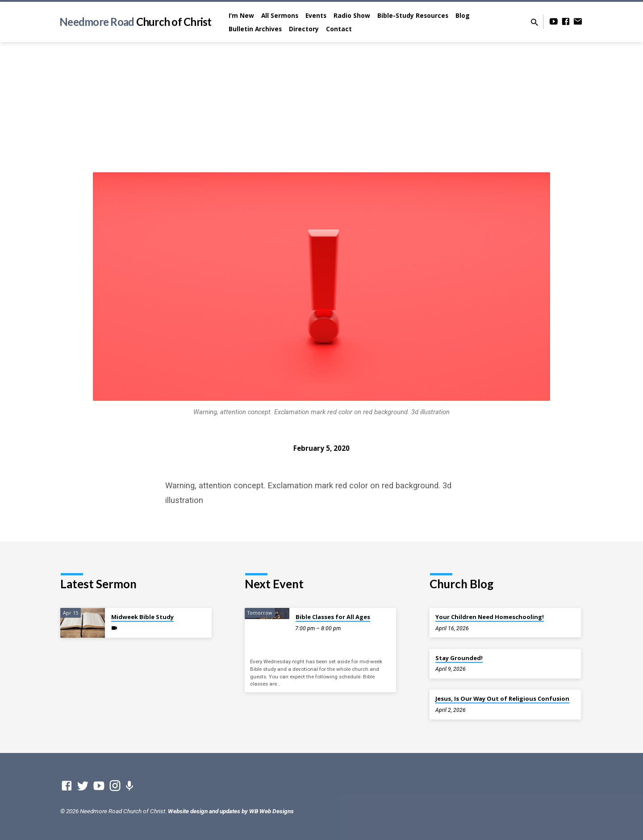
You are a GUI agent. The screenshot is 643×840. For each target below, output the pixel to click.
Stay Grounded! (459, 658)
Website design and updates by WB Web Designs (231, 811)
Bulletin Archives (255, 29)
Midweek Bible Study (142, 617)
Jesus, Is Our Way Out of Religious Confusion (502, 699)
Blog (463, 15)
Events (316, 15)
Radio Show (352, 15)
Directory (304, 29)
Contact (339, 29)
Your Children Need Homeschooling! (490, 617)
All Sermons (280, 15)
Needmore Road (136, 22)
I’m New (241, 15)
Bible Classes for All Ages (333, 617)
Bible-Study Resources (413, 15)
